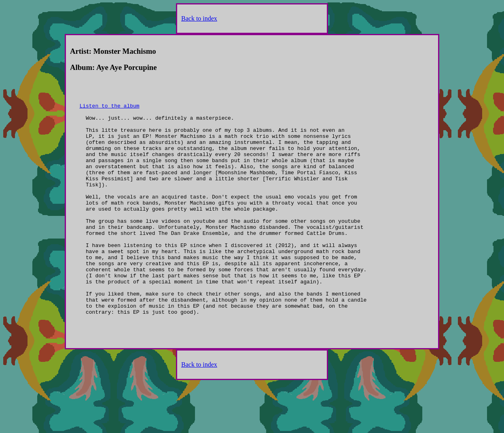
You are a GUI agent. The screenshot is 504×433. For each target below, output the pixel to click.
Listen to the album (109, 110)
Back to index (199, 18)
